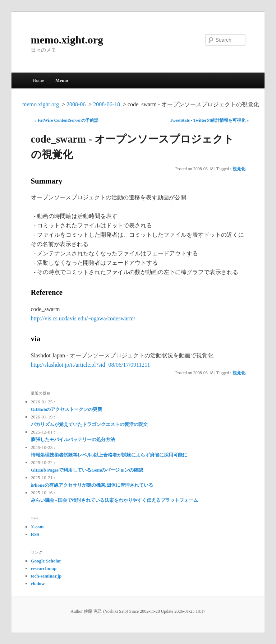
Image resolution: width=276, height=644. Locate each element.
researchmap (44, 568)
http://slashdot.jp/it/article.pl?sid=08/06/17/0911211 (91, 365)
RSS (35, 534)
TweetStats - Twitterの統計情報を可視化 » (209, 120)
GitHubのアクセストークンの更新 (67, 409)
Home (38, 80)
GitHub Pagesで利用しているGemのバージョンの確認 (87, 470)
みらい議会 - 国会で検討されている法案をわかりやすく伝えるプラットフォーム (115, 500)
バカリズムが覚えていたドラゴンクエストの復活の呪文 (89, 424)
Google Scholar (46, 561)
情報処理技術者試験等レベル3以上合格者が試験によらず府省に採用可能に (109, 455)
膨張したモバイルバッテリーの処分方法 (73, 439)
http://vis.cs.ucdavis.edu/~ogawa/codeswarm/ (83, 318)
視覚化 (239, 169)
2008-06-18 (107, 104)
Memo (62, 80)
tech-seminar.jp (46, 576)
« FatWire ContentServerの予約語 (66, 120)
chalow (38, 583)
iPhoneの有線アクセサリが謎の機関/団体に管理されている (92, 485)
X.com (37, 527)
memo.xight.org (67, 40)
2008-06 (76, 104)
